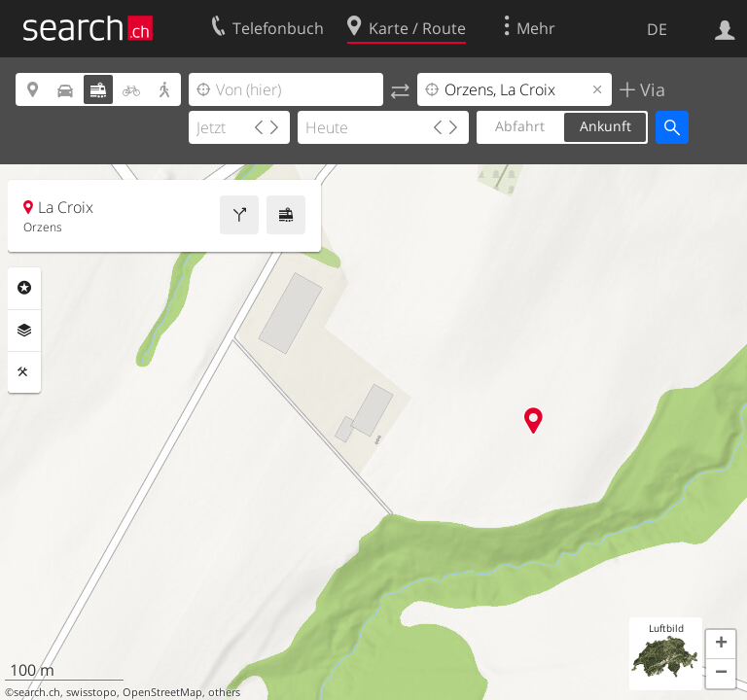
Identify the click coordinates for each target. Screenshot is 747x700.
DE (657, 29)
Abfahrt (520, 126)
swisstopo (91, 692)
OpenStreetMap (162, 692)
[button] (721, 645)
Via (650, 89)
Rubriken (24, 288)
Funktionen (24, 372)
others (224, 692)
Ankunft (605, 126)
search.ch (37, 692)
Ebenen (24, 331)
